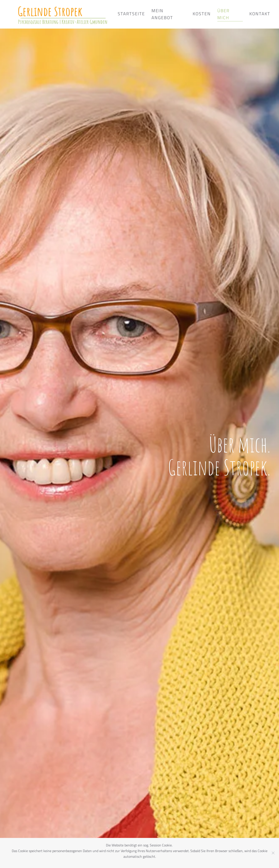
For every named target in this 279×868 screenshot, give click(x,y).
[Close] (273, 853)
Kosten (202, 14)
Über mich (223, 14)
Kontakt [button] (260, 14)
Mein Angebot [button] (162, 14)
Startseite (131, 14)
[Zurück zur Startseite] (63, 14)
